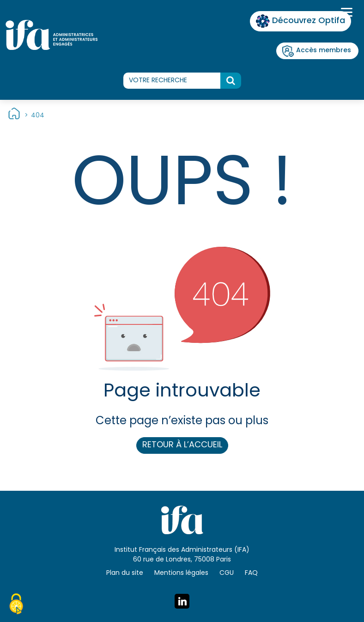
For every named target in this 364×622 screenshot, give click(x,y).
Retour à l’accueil (182, 445)
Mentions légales (181, 573)
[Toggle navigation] (346, 13)
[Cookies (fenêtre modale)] (16, 605)
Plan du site (125, 573)
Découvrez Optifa (300, 21)
